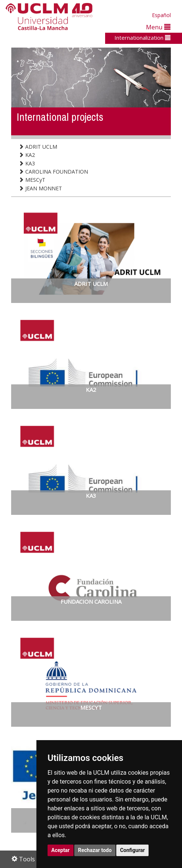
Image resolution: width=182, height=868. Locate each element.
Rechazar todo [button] (95, 850)
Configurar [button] (132, 850)
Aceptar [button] (61, 850)
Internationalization (142, 38)
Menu (158, 27)
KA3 (27, 163)
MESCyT (32, 180)
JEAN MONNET (40, 188)
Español (161, 15)
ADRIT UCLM (38, 147)
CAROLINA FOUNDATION (53, 172)
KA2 (27, 155)
